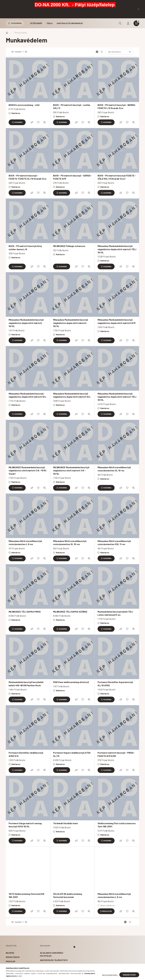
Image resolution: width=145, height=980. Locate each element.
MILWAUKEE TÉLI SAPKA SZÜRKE (70, 612)
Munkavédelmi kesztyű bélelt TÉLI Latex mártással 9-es (115, 613)
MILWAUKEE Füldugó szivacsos (69, 246)
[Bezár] (138, 9)
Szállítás (45, 969)
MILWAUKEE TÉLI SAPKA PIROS (25, 612)
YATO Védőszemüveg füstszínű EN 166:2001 (26, 895)
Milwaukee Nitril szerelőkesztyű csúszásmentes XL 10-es (114, 469)
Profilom (10, 961)
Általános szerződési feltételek (52, 954)
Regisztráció (13, 957)
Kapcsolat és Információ (70, 23)
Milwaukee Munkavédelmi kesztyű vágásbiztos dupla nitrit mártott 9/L (27, 395)
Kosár (9, 966)
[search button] (120, 23)
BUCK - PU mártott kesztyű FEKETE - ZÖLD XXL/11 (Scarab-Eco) (117, 177)
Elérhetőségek (48, 973)
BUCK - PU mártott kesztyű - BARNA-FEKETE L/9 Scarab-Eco (117, 106)
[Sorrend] (119, 52)
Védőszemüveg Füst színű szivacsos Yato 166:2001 (117, 825)
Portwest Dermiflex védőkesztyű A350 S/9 (26, 754)
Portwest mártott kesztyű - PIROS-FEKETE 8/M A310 (116, 754)
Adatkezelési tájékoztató (54, 960)
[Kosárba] (17, 122)
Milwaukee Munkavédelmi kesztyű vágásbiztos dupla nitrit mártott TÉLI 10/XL (117, 249)
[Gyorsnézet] (45, 122)
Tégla (49, 23)
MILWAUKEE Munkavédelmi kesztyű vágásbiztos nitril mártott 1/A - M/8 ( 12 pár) (28, 470)
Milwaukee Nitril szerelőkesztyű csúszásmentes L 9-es (25, 543)
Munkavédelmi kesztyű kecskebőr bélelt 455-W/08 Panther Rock (26, 684)
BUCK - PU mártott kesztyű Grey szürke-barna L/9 (25, 248)
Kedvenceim (12, 970)
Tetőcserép (36, 23)
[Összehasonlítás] (32, 122)
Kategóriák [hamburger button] (15, 23)
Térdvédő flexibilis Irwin (65, 823)
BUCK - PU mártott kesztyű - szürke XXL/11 (72, 106)
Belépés (10, 953)
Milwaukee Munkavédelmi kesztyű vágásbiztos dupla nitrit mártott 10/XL (26, 323)
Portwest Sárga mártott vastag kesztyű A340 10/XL (25, 825)
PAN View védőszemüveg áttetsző (71, 682)
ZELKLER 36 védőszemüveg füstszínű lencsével (68, 895)
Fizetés (44, 964)
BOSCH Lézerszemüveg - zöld (24, 105)
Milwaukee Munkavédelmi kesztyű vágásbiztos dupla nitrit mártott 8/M (116, 321)
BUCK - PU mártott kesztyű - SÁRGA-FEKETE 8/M (72, 177)
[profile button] (128, 23)
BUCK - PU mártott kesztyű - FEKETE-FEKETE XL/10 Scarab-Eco (28, 177)
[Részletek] (106, 911)
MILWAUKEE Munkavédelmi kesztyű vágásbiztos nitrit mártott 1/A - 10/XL (71, 470)
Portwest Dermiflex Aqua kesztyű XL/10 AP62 (115, 684)
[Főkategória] (7, 33)
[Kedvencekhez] (38, 122)
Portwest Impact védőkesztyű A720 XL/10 (72, 754)
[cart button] (136, 23)
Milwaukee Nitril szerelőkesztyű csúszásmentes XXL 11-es (114, 543)
